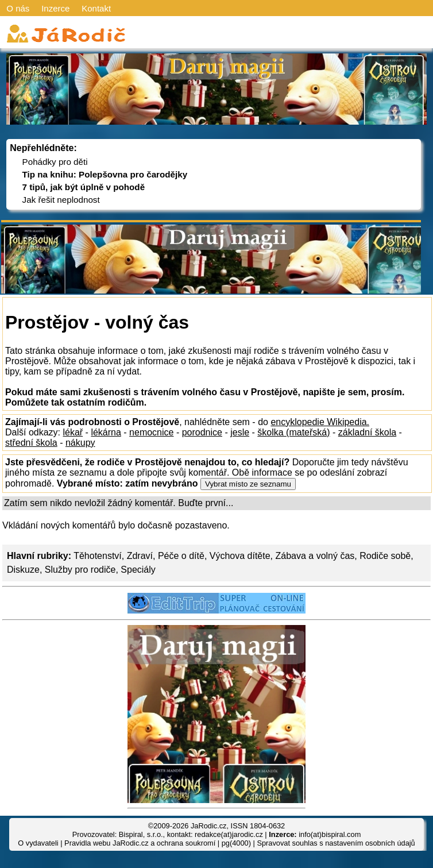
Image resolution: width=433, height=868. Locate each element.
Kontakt (96, 8)
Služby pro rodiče (80, 570)
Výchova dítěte (240, 556)
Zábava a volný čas (315, 556)
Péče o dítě (181, 556)
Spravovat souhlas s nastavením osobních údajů (336, 843)
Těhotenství (98, 556)
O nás (18, 8)
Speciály (138, 570)
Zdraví (140, 556)
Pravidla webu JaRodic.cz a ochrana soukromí (140, 843)
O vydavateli (38, 843)
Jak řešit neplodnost (61, 200)
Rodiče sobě (385, 556)
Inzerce (55, 8)
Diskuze (23, 570)
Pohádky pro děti (55, 162)
